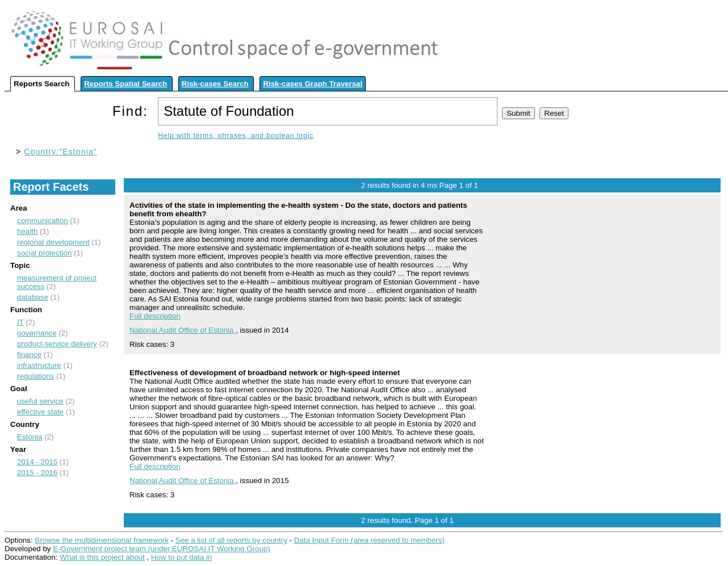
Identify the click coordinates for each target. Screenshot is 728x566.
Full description (155, 316)
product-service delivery (57, 344)
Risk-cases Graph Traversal (313, 84)
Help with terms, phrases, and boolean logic (236, 136)
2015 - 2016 (37, 473)
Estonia (30, 437)
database (33, 297)
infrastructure (39, 365)
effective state (40, 412)
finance (29, 355)
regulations (35, 376)
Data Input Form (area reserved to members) (369, 540)
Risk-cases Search (215, 84)
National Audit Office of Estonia (183, 330)
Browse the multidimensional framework (102, 540)
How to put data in (181, 557)
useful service (40, 401)
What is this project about (102, 557)
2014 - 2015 (37, 462)
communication (43, 221)
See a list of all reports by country (231, 540)
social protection (44, 253)
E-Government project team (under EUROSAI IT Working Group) (161, 549)
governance (37, 333)
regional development (53, 242)
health (27, 231)
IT (20, 322)
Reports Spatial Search (125, 84)
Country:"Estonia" (60, 152)
